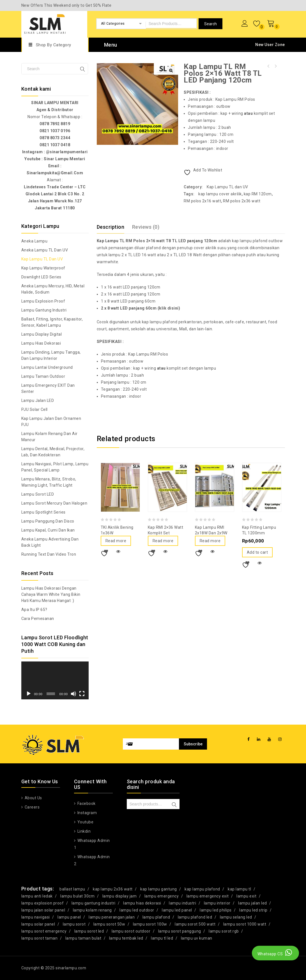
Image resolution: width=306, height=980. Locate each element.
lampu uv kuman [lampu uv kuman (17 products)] (197, 938)
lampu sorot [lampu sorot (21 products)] (74, 924)
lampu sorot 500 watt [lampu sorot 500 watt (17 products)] (195, 924)
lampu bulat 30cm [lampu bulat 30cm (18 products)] (77, 896)
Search (174, 805)
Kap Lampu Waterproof (43, 268)
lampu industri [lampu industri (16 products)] (182, 903)
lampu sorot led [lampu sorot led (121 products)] (89, 931)
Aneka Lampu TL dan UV (45, 250)
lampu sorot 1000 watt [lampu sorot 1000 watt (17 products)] (245, 924)
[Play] (29, 694)
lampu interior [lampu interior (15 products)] (217, 903)
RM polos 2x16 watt (202, 201)
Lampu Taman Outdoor (43, 376)
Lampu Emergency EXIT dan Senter (48, 388)
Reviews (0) (146, 227)
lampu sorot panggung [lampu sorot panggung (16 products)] (180, 931)
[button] (171, 70)
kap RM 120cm (258, 194)
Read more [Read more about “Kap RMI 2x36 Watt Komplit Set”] (163, 541)
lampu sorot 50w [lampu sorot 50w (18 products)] (109, 924)
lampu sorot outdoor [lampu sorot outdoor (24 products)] (131, 931)
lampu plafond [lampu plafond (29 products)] (156, 917)
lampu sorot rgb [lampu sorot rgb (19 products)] (224, 931)
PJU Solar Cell (34, 409)
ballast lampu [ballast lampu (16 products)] (72, 889)
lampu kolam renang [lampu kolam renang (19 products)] (92, 910)
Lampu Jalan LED (38, 400)
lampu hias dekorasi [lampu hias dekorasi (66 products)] (142, 903)
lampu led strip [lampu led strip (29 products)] (253, 910)
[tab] (114, 227)
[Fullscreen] (82, 694)
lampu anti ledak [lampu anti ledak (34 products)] (37, 896)
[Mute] (73, 694)
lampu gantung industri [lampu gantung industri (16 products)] (94, 903)
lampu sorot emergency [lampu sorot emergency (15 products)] (44, 931)
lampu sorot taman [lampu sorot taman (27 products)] (40, 938)
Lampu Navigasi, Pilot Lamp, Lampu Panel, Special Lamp (55, 467)
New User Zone (270, 45)
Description (111, 227)
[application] (55, 680)
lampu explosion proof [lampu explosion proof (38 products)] (43, 903)
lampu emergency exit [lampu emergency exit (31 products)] (208, 896)
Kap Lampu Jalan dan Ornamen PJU (51, 422)
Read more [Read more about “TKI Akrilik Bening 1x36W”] (116, 541)
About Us (33, 798)
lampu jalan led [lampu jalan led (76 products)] (253, 903)
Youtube (85, 822)
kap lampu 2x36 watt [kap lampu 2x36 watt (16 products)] (113, 889)
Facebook (86, 803)
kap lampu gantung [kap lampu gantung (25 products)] (159, 889)
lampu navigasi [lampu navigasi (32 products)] (36, 917)
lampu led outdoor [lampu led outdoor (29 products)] (137, 910)
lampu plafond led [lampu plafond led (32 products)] (195, 917)
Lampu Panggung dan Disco (48, 521)
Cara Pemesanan (38, 619)
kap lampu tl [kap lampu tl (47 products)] (239, 889)
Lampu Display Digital (42, 334)
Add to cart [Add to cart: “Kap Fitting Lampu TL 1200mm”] (257, 552)
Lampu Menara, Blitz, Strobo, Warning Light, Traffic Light (49, 482)
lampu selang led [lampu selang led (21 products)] (236, 917)
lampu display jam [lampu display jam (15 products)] (120, 896)
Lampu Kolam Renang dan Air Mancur (50, 437)
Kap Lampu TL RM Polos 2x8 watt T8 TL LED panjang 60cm (275, 66)
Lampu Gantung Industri (44, 310)
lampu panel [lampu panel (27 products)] (69, 917)
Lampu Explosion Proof (43, 301)
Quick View (118, 551)
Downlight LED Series (41, 277)
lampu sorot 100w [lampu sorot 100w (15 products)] (150, 924)
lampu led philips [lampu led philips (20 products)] (216, 910)
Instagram (87, 813)
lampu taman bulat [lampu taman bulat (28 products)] (83, 938)
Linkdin (83, 831)
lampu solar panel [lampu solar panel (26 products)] (38, 924)
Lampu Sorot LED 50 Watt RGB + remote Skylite (268, 66)
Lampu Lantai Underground (47, 367)
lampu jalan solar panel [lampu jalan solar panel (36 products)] (43, 910)
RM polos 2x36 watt (242, 201)
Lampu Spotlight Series (43, 512)
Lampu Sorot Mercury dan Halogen (54, 503)
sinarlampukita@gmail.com (55, 173)
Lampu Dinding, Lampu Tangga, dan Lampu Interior (51, 355)
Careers (32, 807)
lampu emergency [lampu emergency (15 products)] (162, 896)
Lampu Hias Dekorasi (41, 343)
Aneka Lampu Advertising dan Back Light (50, 542)
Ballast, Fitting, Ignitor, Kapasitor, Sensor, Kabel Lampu (52, 322)
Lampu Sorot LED (38, 494)
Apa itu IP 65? (34, 610)
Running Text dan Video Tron (49, 554)
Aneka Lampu (34, 241)
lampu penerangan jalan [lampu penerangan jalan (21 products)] (112, 917)
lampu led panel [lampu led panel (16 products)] (177, 910)
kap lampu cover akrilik (220, 194)
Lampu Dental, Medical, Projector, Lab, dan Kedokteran (53, 452)
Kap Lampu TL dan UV (227, 187)
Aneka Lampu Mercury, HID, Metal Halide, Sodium (53, 289)
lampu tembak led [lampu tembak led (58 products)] (126, 938)
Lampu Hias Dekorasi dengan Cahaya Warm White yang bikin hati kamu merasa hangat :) (51, 594)
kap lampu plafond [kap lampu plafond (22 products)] (202, 889)
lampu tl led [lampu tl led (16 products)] (162, 938)
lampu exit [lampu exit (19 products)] (246, 896)
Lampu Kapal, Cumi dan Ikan (48, 530)
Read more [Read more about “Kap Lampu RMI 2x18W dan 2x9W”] (210, 541)
